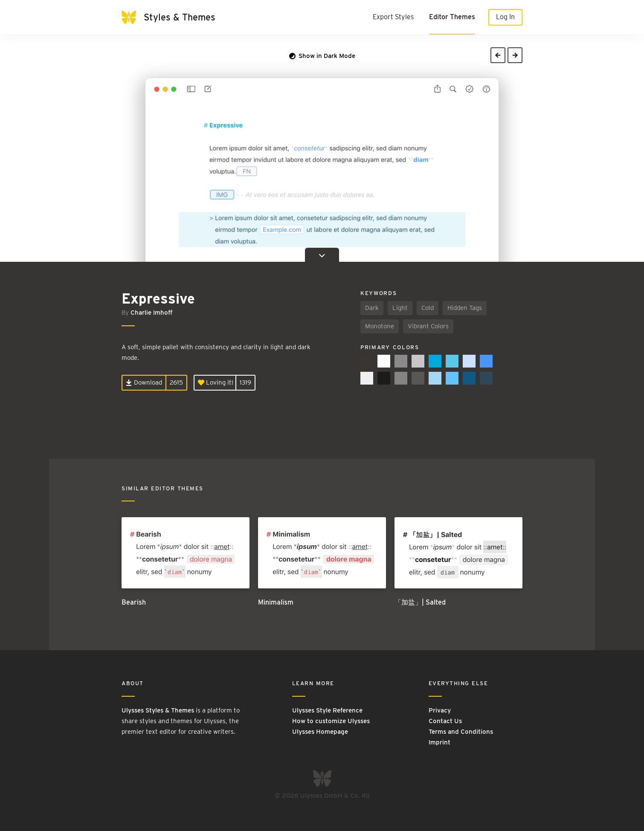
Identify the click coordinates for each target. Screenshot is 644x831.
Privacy (440, 710)
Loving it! (216, 382)
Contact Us (445, 721)
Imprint (439, 742)
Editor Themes (452, 17)
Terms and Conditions (461, 732)
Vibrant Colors (428, 326)
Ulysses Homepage (320, 732)
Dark (372, 308)
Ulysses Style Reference (327, 710)
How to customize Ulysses (331, 721)
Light (400, 308)
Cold (428, 308)
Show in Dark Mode (322, 56)
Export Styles (393, 17)
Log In (505, 17)
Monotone (380, 326)
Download (144, 382)
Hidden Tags (465, 308)
